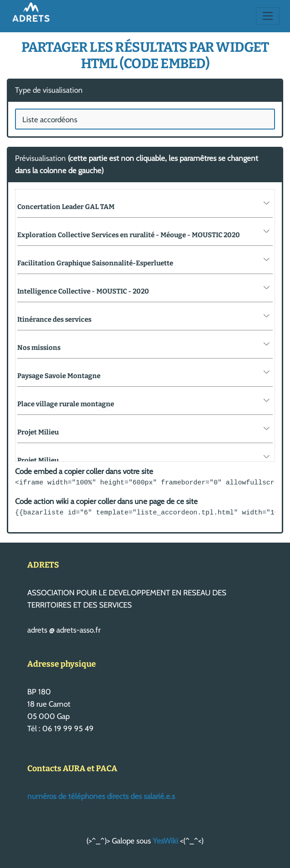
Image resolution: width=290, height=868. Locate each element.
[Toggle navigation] (268, 16)
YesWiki (165, 841)
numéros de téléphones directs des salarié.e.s (101, 796)
